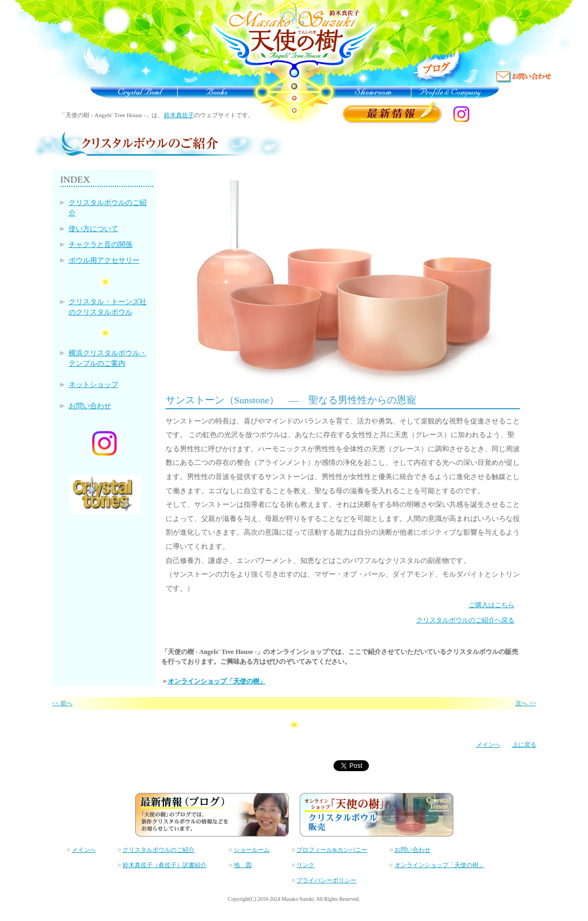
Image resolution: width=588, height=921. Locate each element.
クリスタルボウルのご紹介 (159, 850)
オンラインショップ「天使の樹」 (217, 681)
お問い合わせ (90, 406)
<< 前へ (62, 703)
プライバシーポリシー (326, 880)
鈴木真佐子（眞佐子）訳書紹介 (165, 865)
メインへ (488, 744)
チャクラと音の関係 (101, 245)
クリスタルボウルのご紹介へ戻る (465, 620)
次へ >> (526, 703)
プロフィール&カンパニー (332, 850)
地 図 (243, 865)
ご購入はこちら (492, 605)
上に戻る (524, 744)
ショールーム (252, 850)
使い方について (93, 229)
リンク (305, 865)
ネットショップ (93, 385)
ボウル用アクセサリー (104, 260)
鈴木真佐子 (179, 115)
